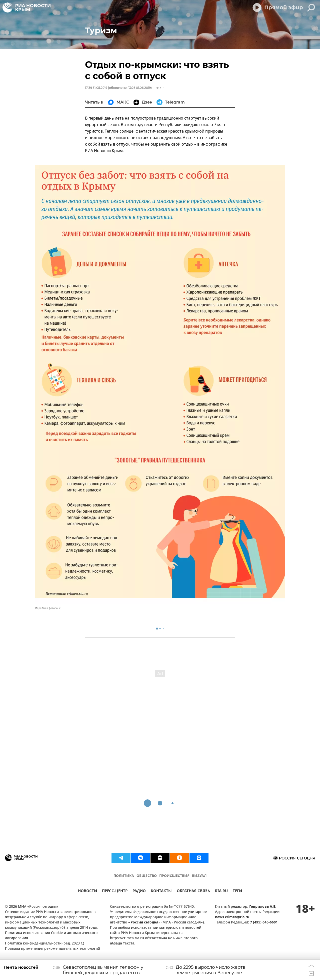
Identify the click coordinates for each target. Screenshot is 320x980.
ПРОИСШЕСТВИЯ (174, 876)
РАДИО (139, 892)
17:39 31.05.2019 (96, 88)
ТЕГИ (237, 892)
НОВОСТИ (87, 892)
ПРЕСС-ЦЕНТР (115, 892)
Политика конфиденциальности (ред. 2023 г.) (44, 944)
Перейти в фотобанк (48, 608)
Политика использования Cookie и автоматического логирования (51, 936)
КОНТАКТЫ (161, 892)
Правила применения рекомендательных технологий (52, 949)
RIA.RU (221, 892)
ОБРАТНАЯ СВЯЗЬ (193, 892)
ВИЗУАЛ (199, 876)
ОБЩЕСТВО (147, 876)
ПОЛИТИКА (124, 876)
